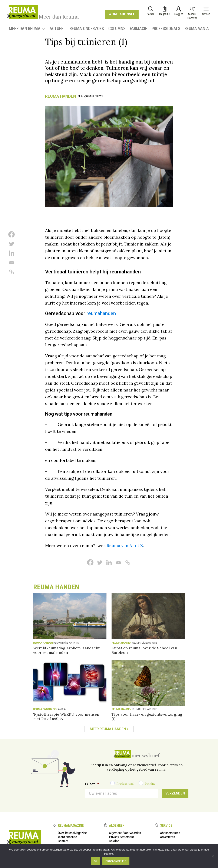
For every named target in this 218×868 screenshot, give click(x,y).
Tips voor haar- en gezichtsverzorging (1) (147, 716)
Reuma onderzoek (87, 29)
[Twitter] (11, 244)
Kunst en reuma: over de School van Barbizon (144, 650)
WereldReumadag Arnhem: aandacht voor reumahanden (66, 650)
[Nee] (213, 856)
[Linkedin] (11, 253)
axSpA (62, 709)
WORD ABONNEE (122, 14)
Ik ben (92, 784)
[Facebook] (11, 234)
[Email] (11, 263)
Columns (117, 29)
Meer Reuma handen (108, 729)
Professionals (166, 29)
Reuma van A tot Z (125, 545)
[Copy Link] (11, 272)
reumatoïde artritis (66, 643)
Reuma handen (61, 96)
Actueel (57, 29)
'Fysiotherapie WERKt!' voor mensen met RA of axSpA (66, 716)
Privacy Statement (121, 837)
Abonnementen (170, 833)
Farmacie (139, 29)
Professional (125, 784)
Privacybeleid (116, 861)
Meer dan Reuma (27, 29)
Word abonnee (67, 837)
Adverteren (168, 837)
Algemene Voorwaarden (125, 833)
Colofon (114, 841)
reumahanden (101, 314)
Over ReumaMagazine (72, 833)
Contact (63, 841)
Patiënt (150, 784)
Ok (95, 861)
